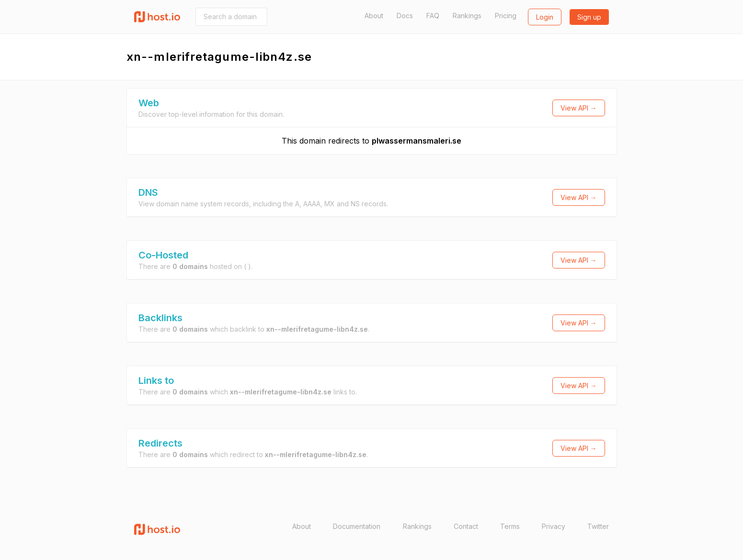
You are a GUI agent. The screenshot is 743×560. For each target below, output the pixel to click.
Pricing (506, 16)
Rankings (467, 16)
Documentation (357, 526)
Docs (405, 16)
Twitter (598, 526)
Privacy (554, 526)
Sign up (589, 17)
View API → (579, 108)
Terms (510, 526)
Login (545, 17)
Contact (466, 526)
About (374, 16)
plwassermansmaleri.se (417, 141)
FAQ (433, 16)
